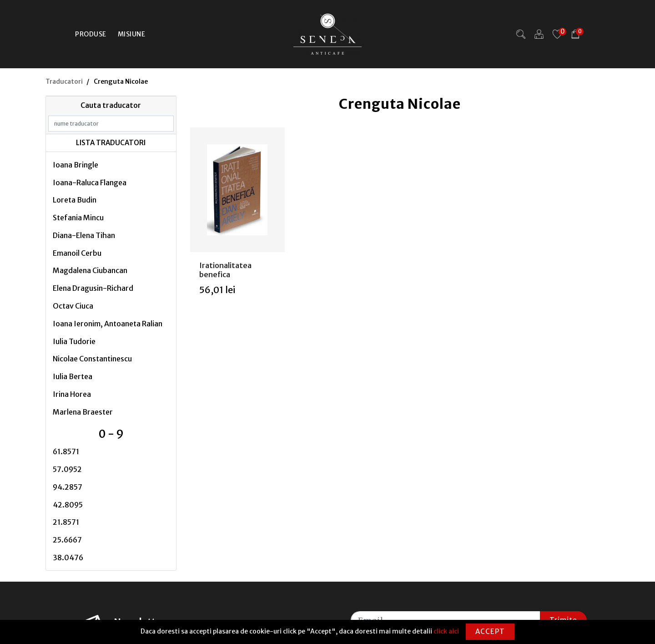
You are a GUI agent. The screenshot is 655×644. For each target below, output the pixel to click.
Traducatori (64, 81)
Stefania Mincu (78, 218)
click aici (446, 631)
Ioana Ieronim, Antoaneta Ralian (108, 324)
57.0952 (67, 469)
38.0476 (68, 558)
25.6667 (67, 540)
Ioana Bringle (76, 165)
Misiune (132, 34)
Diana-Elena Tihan (84, 235)
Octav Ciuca (73, 306)
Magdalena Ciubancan (90, 270)
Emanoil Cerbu (77, 253)
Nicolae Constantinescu (92, 359)
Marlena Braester (83, 412)
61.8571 (66, 451)
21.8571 (66, 522)
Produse (91, 34)
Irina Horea (72, 394)
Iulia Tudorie (74, 341)
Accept (490, 631)
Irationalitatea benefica (225, 270)
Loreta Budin (75, 200)
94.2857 (68, 487)
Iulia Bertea (73, 376)
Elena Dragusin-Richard (93, 288)
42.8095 (68, 505)
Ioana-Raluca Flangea (90, 183)
